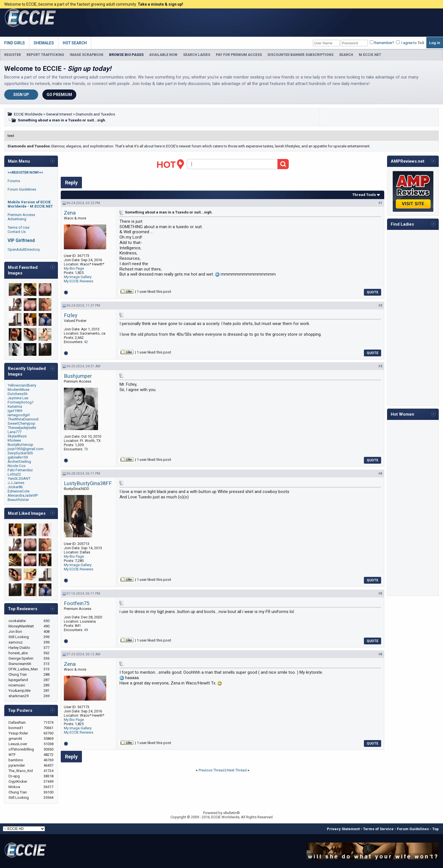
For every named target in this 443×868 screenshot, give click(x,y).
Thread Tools (364, 195)
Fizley (71, 315)
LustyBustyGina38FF (88, 483)
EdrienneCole (19, 491)
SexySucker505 (20, 453)
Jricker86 (15, 487)
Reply (71, 183)
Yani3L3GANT (19, 478)
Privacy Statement (343, 829)
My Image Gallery (78, 277)
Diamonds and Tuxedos (95, 114)
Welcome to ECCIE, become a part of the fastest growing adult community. (94, 4)
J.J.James (16, 483)
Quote (373, 292)
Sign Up (21, 95)
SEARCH (346, 55)
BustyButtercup (20, 445)
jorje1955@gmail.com (26, 449)
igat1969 (15, 411)
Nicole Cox (17, 466)
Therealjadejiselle (22, 428)
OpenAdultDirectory (24, 249)
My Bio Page (74, 268)
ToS (421, 43)
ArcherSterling (19, 462)
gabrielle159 (18, 457)
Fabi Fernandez (20, 470)
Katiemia (15, 406)
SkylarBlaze (17, 436)
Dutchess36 (18, 394)
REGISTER (13, 55)
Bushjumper (78, 376)
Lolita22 (14, 474)
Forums (14, 181)
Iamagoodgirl (19, 415)
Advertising (17, 219)
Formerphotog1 (21, 402)
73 (86, 449)
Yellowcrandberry (22, 385)
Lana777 (15, 432)
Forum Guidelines (22, 189)
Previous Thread (212, 770)
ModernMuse (19, 390)
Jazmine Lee (18, 398)
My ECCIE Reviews (79, 281)
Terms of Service (378, 829)
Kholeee (14, 440)
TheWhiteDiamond (23, 419)
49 (86, 630)
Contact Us (17, 232)
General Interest (59, 114)
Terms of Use (19, 227)
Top (436, 829)
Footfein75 (77, 603)
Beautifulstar (18, 500)
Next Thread (237, 770)
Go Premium (59, 95)
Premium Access (21, 215)
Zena (70, 213)
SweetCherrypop (21, 423)
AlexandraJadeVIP (23, 495)
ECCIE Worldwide (28, 114)
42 (86, 342)
